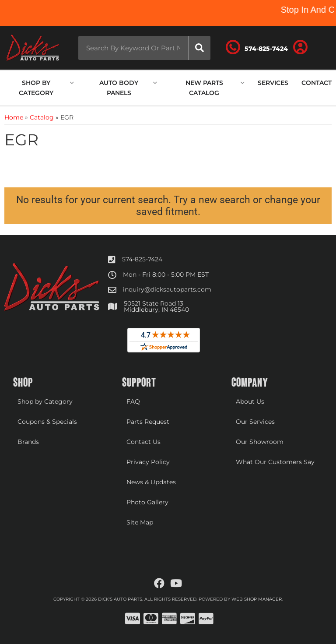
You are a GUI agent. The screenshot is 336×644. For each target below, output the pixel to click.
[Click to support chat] (261, 48)
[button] (142, 48)
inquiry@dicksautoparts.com (167, 289)
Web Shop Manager (257, 599)
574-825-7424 (142, 259)
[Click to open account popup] (303, 48)
